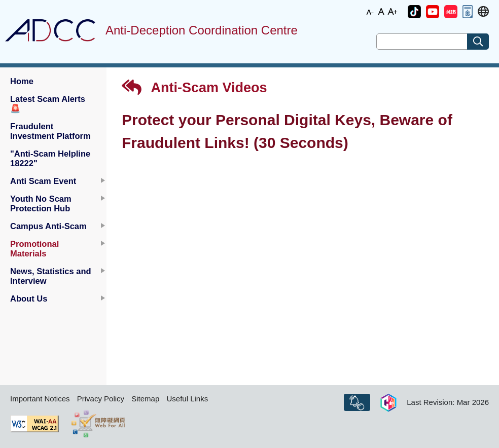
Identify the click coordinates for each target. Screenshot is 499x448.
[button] (414, 12)
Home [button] (22, 81)
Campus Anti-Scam (48, 226)
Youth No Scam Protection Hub (41, 203)
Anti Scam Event (43, 181)
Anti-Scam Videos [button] (194, 87)
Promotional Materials (34, 249)
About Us (29, 298)
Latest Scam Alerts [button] (48, 104)
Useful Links (187, 399)
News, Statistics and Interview (51, 276)
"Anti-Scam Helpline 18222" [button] (50, 158)
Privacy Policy (101, 399)
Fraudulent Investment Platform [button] (50, 131)
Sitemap (145, 399)
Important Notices (40, 399)
